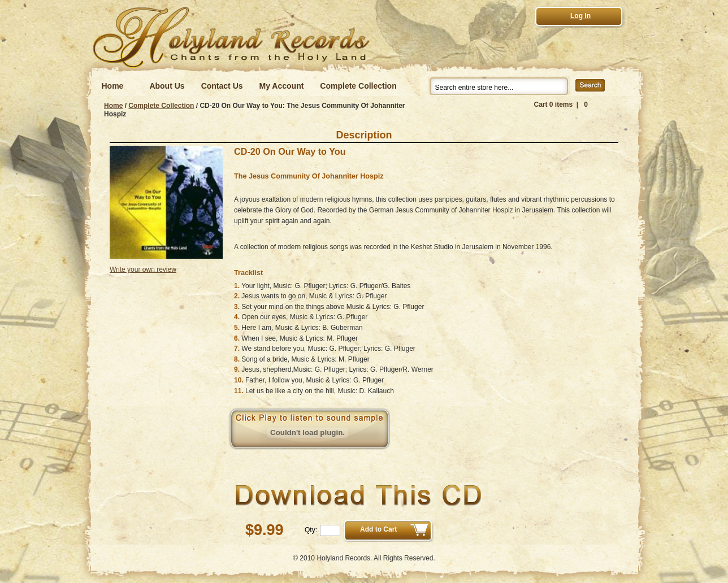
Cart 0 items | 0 (561, 105)
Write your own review (143, 269)
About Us (167, 86)
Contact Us (222, 86)
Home (113, 86)
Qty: (311, 530)
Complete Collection (358, 86)
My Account (282, 86)
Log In (580, 16)
